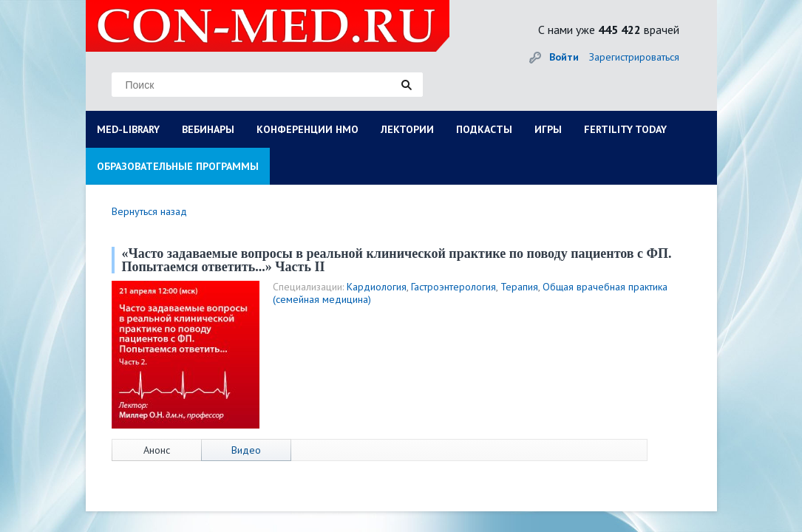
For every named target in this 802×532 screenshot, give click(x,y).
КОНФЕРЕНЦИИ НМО (307, 129)
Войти (564, 57)
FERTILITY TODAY (625, 129)
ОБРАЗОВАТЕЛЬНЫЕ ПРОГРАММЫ (178, 166)
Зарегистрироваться (634, 57)
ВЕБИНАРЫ (208, 129)
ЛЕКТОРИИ (407, 129)
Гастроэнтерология (453, 287)
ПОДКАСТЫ (484, 129)
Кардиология (377, 287)
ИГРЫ (548, 129)
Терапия (519, 287)
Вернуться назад (149, 211)
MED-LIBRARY (128, 129)
